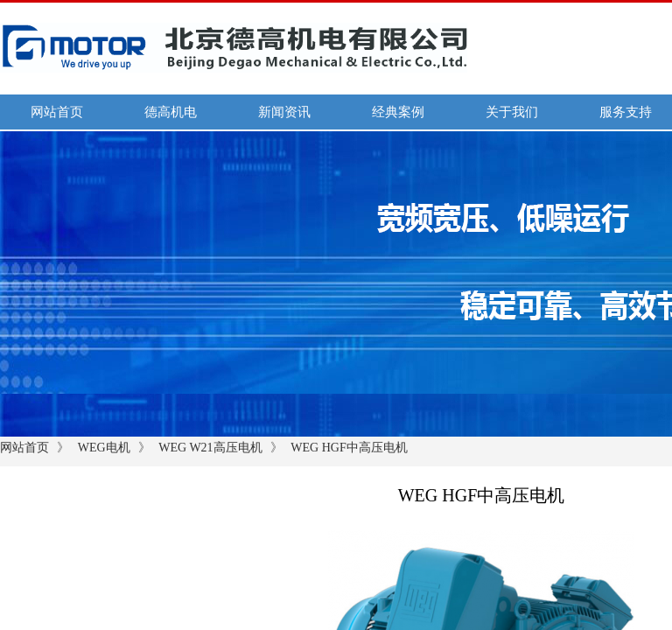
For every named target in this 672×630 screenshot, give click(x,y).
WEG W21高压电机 (210, 448)
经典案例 (398, 112)
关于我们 (512, 112)
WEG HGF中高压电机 (349, 448)
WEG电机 (104, 448)
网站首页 (57, 112)
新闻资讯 (284, 112)
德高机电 (171, 112)
